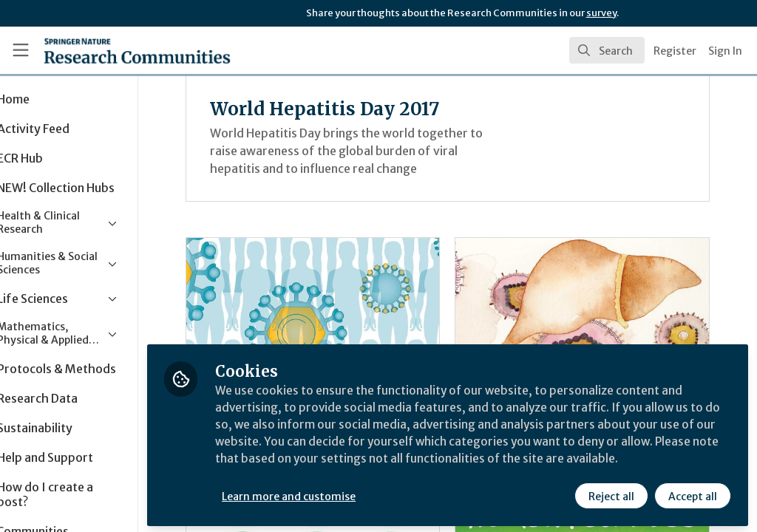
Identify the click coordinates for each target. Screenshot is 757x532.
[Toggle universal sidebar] (21, 50)
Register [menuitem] (675, 51)
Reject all (611, 493)
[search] (607, 50)
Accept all (692, 493)
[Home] (111, 50)
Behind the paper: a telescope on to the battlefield (595, 315)
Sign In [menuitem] (725, 51)
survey (601, 13)
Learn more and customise (340, 493)
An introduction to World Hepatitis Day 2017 (351, 315)
